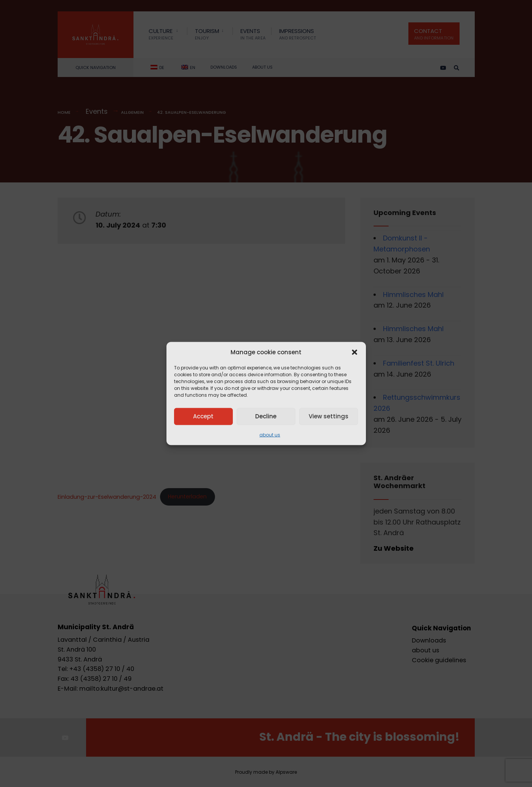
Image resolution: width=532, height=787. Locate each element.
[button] (355, 352)
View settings (329, 416)
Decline (266, 416)
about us (270, 434)
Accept (203, 416)
